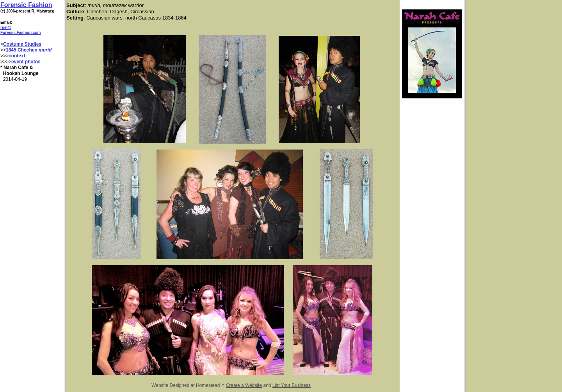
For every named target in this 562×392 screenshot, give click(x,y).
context (17, 56)
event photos (26, 62)
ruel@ (6, 28)
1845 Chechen (22, 50)
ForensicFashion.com (20, 33)
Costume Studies (22, 44)
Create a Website (244, 385)
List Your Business (292, 385)
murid (45, 50)
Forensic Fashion (26, 5)
